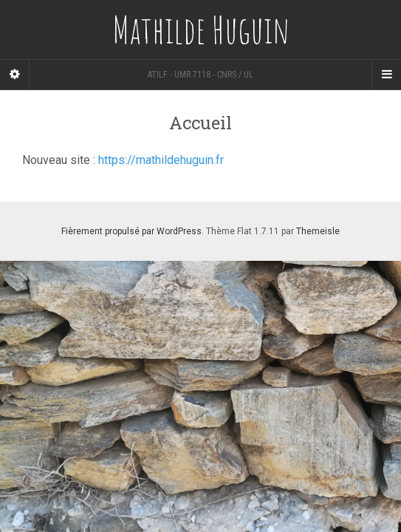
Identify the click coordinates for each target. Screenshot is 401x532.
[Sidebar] (15, 75)
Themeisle (318, 231)
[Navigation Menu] (386, 75)
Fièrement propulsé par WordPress (131, 231)
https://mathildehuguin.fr (161, 160)
